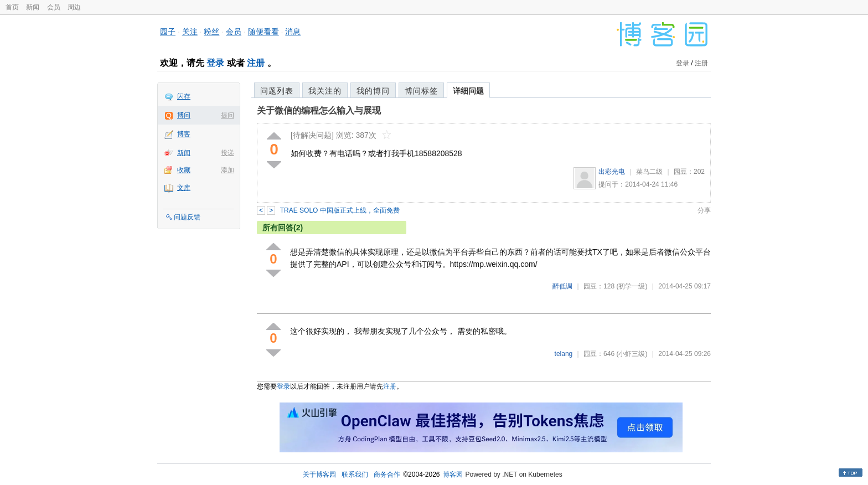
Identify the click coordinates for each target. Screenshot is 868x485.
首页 (12, 7)
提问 (228, 115)
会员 (54, 7)
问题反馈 (187, 217)
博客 (184, 134)
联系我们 (355, 474)
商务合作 (387, 474)
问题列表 (277, 91)
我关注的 (325, 91)
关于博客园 (319, 474)
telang (564, 354)
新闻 (33, 7)
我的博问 (373, 91)
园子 (168, 32)
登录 (215, 63)
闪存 (184, 96)
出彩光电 (612, 172)
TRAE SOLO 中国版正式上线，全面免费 (340, 210)
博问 (184, 115)
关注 (190, 32)
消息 (293, 32)
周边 (74, 7)
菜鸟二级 (649, 172)
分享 (704, 210)
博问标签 (421, 91)
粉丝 (211, 32)
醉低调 (562, 286)
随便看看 (263, 32)
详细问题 (468, 91)
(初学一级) (632, 286)
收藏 (184, 170)
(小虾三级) (632, 354)
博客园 (453, 474)
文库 (184, 188)
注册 (256, 63)
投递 (228, 153)
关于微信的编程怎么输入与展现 (319, 110)
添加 (228, 170)
